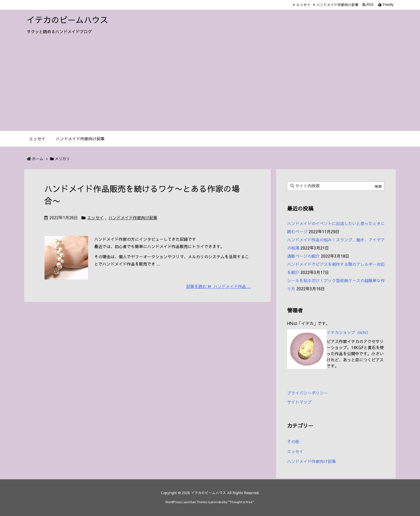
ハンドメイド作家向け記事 (337, 5)
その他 (293, 441)
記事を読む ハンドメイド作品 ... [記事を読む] (218, 286)
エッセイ (303, 5)
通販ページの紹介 (303, 256)
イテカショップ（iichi (346, 332)
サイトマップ (299, 402)
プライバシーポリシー (307, 393)
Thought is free (241, 502)
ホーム (38, 159)
